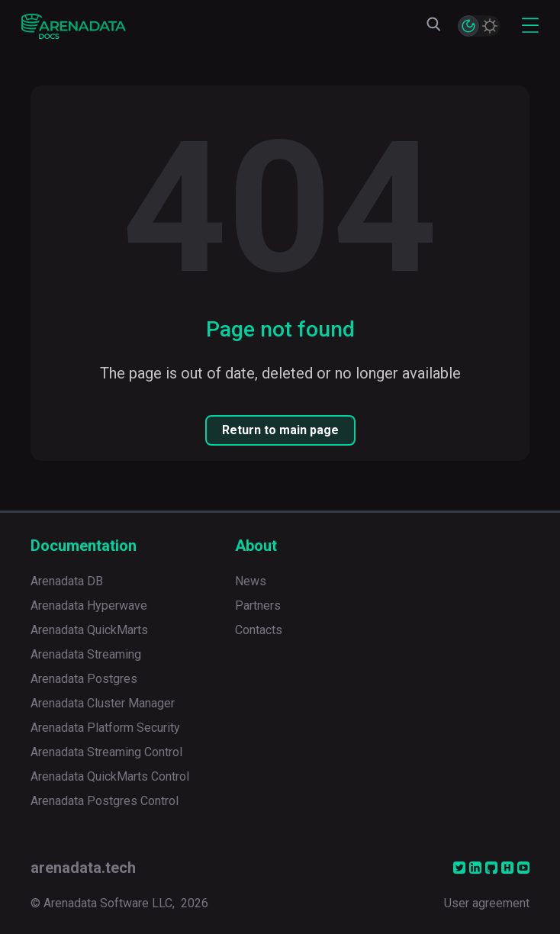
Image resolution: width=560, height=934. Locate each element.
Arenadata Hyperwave (89, 605)
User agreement (487, 903)
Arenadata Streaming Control (106, 752)
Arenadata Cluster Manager (103, 703)
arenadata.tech (83, 868)
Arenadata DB (67, 581)
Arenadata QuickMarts (89, 630)
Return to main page (280, 430)
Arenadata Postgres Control (105, 801)
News (251, 581)
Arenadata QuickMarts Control (110, 776)
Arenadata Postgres (84, 679)
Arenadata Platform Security (105, 728)
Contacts (259, 630)
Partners (258, 605)
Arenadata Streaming (86, 654)
